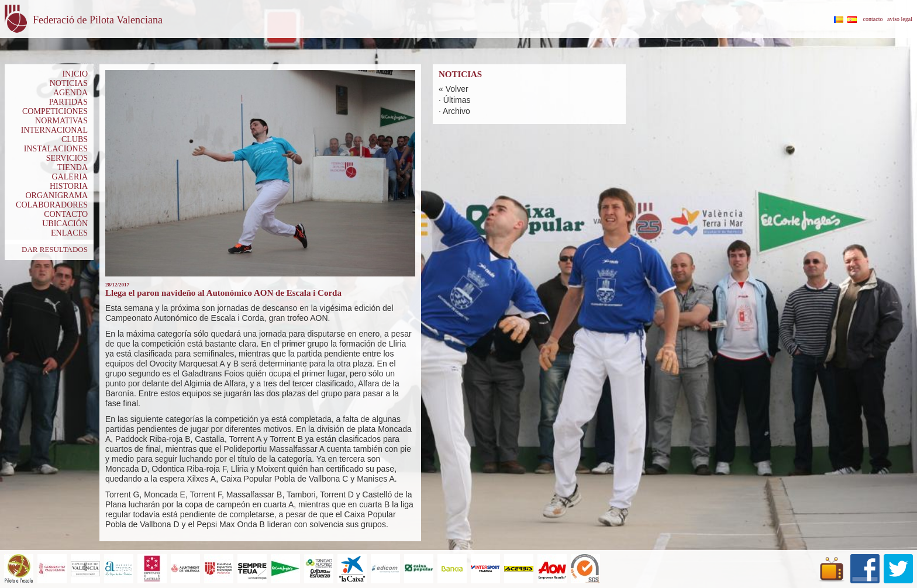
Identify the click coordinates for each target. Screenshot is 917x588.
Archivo (456, 111)
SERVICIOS (67, 158)
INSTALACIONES (56, 149)
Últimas (457, 100)
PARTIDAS (68, 102)
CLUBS (75, 139)
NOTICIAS (69, 83)
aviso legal (900, 19)
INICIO (75, 74)
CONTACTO (66, 214)
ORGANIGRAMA (56, 196)
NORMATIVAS (61, 121)
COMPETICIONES (55, 111)
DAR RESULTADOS (55, 249)
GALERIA (70, 177)
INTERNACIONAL (54, 130)
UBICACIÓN (65, 224)
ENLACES (69, 233)
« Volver (454, 89)
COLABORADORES (52, 205)
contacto (873, 19)
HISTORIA (69, 186)
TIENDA (73, 167)
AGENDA (70, 93)
